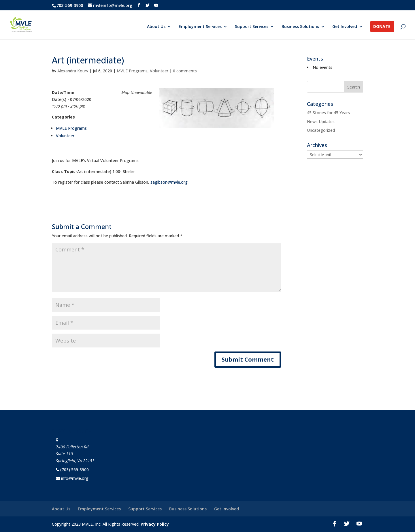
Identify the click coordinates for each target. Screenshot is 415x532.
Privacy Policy (155, 524)
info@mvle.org (75, 478)
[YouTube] (156, 5)
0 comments (185, 71)
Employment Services (200, 27)
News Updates (321, 122)
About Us (156, 27)
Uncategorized (321, 130)
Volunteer (159, 71)
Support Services (252, 27)
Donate (382, 27)
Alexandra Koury (73, 71)
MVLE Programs (132, 71)
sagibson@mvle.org (169, 182)
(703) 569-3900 (74, 470)
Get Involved (345, 27)
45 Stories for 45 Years (328, 113)
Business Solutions (300, 27)
